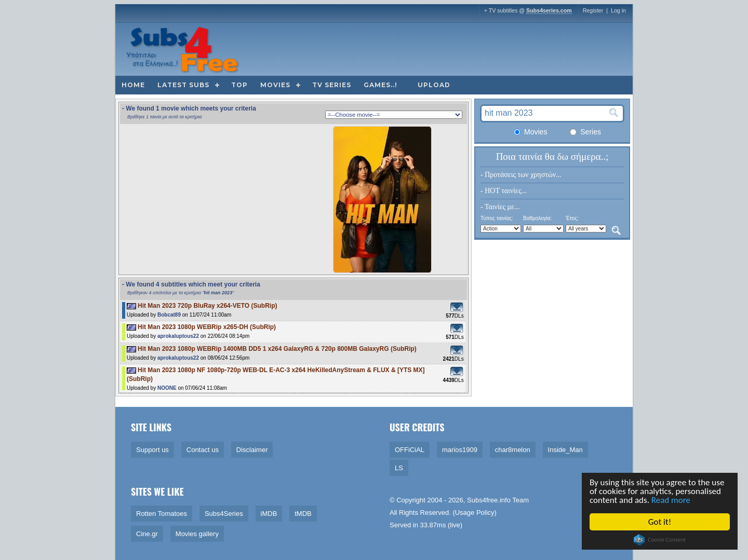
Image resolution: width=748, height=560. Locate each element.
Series (585, 132)
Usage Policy (475, 513)
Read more (671, 500)
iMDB (269, 514)
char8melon (513, 450)
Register (593, 10)
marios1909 (460, 450)
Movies (275, 85)
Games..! (380, 85)
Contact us (203, 450)
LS (399, 468)
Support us (152, 450)
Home (133, 85)
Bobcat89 (169, 315)
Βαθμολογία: (537, 218)
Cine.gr (147, 534)
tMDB (303, 514)
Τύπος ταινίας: (497, 218)
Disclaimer (252, 450)
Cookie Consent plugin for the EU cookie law (660, 540)
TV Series (332, 85)
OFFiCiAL (410, 450)
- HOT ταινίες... (504, 191)
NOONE (167, 388)
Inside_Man (565, 450)
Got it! (660, 522)
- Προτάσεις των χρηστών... (521, 175)
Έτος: (572, 218)
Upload (434, 85)
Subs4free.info (489, 500)
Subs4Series (224, 514)
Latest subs (183, 85)
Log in (618, 10)
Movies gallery (197, 534)
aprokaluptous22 (178, 336)
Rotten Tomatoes (162, 514)
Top (239, 85)
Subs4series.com (549, 10)
